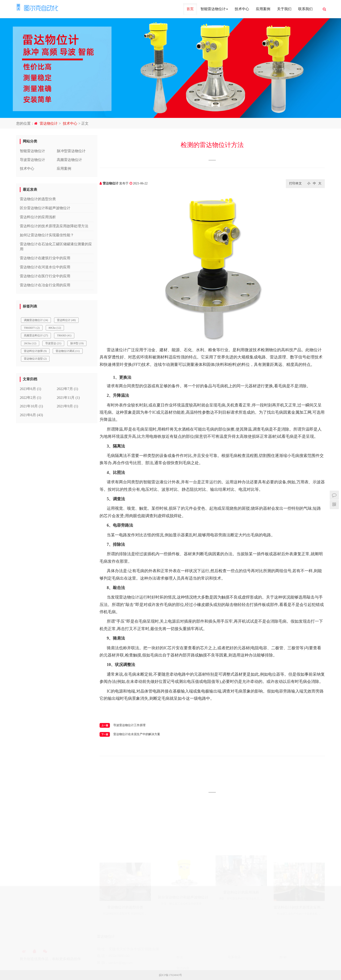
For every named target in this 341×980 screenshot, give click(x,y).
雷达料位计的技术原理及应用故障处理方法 (54, 226)
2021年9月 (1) (67, 406)
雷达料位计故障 (35, 351)
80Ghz (55, 328)
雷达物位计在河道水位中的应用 (45, 267)
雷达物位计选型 (35, 359)
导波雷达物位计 (32, 160)
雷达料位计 (66, 320)
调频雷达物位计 (36, 320)
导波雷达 (53, 343)
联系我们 (305, 9)
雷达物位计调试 (68, 351)
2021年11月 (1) (68, 398)
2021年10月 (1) (31, 406)
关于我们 (284, 9)
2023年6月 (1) (31, 389)
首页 (190, 9)
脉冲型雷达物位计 (71, 151)
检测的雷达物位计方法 (212, 145)
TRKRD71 (32, 328)
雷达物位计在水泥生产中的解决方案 (137, 734)
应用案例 (263, 9)
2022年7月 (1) (67, 389)
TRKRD (64, 335)
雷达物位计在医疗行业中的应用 (45, 276)
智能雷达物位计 (214, 9)
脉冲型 (77, 343)
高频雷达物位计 (69, 160)
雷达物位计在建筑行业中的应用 (45, 258)
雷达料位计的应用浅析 (38, 217)
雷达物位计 (49, 123)
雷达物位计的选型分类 (38, 199)
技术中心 (242, 9)
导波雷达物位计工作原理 (129, 725)
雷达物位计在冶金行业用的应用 (45, 285)
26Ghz (30, 343)
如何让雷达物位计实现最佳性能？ (47, 235)
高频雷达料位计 (36, 335)
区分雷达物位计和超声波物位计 (45, 208)
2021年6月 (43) (31, 415)
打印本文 (296, 183)
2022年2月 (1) (31, 398)
